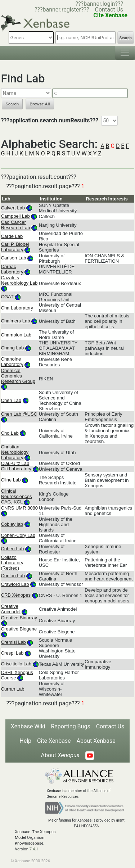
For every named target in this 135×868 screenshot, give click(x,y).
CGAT (7, 297)
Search (126, 38)
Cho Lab (10, 433)
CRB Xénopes (16, 595)
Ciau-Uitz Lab (15, 463)
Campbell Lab (15, 216)
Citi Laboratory (16, 469)
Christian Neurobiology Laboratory (15, 452)
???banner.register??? (62, 10)
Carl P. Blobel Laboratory (15, 247)
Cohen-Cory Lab (18, 535)
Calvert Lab (13, 208)
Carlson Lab (14, 258)
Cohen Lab (13, 549)
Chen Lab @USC (19, 414)
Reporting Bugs (70, 726)
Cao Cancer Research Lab (16, 225)
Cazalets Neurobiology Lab (19, 280)
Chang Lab (13, 348)
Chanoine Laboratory (12, 362)
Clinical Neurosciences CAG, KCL (17, 496)
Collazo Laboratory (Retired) (12, 563)
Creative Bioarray (19, 618)
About (60, 755)
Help (25, 741)
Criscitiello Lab (16, 664)
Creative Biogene (19, 629)
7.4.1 (34, 849)
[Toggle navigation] (125, 53)
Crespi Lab (12, 653)
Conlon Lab (13, 576)
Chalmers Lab (16, 321)
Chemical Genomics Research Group (18, 376)
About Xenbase (96, 741)
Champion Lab (16, 335)
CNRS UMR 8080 (20, 508)
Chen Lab (11, 400)
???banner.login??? (99, 4)
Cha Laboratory (17, 308)
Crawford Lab (15, 584)
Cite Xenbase (54, 741)
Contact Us (109, 10)
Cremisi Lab (13, 642)
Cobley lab (12, 524)
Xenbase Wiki (28, 726)
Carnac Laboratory (12, 269)
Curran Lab (13, 689)
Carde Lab (12, 236)
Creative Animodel (11, 609)
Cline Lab (11, 480)
